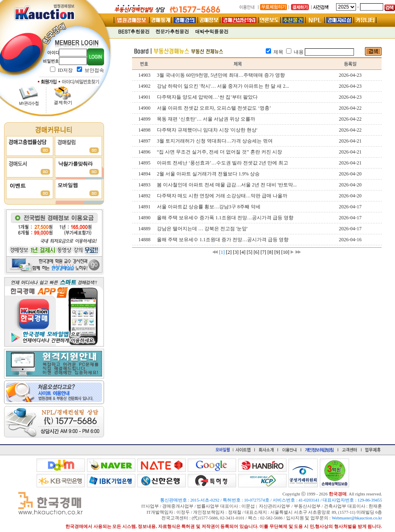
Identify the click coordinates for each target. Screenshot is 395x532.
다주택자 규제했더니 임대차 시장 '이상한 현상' (207, 130)
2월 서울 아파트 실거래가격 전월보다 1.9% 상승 (208, 174)
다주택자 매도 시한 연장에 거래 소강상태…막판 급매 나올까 (222, 196)
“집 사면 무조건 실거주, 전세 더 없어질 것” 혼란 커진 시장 (219, 152)
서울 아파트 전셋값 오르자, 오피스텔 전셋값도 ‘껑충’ (214, 108)
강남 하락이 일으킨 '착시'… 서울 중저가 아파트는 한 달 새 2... (223, 86)
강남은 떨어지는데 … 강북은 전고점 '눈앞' (202, 229)
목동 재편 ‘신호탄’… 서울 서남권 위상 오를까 (206, 119)
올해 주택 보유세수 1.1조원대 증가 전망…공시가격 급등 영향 (223, 240)
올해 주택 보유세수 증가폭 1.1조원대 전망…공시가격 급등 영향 (225, 218)
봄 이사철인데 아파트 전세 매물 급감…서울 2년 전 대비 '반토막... (227, 185)
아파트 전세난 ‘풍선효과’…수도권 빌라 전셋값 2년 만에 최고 (222, 163)
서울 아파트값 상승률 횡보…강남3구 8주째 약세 (209, 207)
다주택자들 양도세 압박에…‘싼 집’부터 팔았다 (207, 97)
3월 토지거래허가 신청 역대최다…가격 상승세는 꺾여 (215, 141)
